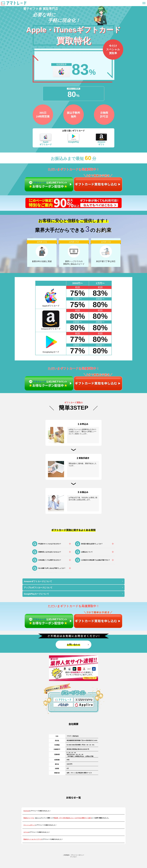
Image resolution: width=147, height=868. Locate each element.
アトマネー (74, 857)
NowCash (26, 811)
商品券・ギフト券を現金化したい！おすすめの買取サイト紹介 (73, 818)
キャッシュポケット (29, 825)
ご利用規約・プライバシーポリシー (73, 855)
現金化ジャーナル (29, 818)
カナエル (26, 832)
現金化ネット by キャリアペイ (33, 839)
